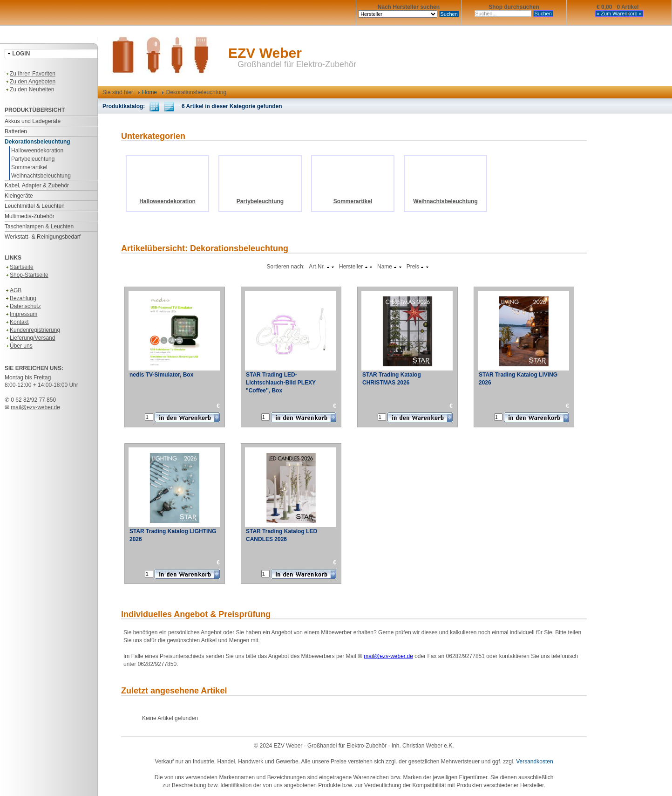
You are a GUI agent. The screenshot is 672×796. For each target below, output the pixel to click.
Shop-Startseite (27, 275)
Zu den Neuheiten (29, 89)
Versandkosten (534, 762)
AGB (13, 290)
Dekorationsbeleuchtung (37, 142)
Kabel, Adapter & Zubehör (37, 185)
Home (148, 92)
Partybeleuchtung (33, 159)
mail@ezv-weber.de (35, 407)
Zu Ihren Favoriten (30, 74)
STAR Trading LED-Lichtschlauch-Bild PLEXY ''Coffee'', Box (281, 383)
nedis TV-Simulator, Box (161, 375)
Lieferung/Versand (30, 338)
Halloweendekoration (37, 151)
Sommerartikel (29, 167)
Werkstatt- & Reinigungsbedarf (43, 237)
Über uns (19, 346)
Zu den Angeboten (30, 82)
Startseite (19, 267)
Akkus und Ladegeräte (33, 121)
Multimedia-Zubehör (30, 216)
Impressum (21, 314)
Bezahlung (20, 298)
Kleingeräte (19, 196)
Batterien (16, 131)
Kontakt (17, 322)
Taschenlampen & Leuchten (39, 226)
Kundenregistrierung (32, 330)
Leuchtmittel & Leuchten (35, 206)
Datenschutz (23, 306)
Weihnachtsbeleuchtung (41, 176)
